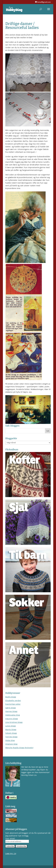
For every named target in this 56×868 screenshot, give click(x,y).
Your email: (10, 838)
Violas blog (10, 740)
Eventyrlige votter (13, 704)
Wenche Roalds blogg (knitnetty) (19, 748)
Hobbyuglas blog (13, 715)
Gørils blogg (11, 708)
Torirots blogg (11, 737)
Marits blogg (11, 729)
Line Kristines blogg (14, 722)
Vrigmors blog (11, 744)
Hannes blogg (11, 711)
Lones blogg (11, 726)
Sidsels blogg (11, 733)
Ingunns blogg (12, 719)
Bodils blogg (11, 697)
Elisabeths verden (13, 700)
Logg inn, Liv (11, 853)
